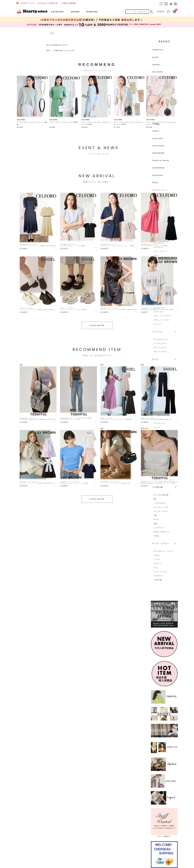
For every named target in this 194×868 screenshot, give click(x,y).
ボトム (156, 568)
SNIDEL (156, 65)
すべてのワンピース (161, 339)
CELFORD (157, 72)
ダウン (156, 255)
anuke (155, 57)
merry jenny (158, 146)
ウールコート (159, 247)
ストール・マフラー (161, 511)
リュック (157, 427)
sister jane (158, 138)
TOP (52, 33)
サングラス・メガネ (161, 507)
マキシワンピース (160, 352)
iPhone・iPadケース (161, 532)
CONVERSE (158, 168)
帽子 (155, 499)
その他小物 (158, 580)
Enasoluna (158, 175)
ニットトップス (159, 308)
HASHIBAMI (158, 153)
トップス (157, 559)
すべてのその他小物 (161, 495)
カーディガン (159, 312)
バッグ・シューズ (160, 572)
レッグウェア (159, 528)
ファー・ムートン (160, 251)
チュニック (158, 324)
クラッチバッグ (159, 423)
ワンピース (158, 563)
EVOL (155, 183)
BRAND (75, 12)
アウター (157, 555)
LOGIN (160, 12)
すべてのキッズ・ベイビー (163, 551)
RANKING (92, 12)
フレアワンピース (160, 343)
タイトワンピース (160, 348)
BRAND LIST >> (160, 190)
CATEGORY (58, 12)
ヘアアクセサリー (160, 503)
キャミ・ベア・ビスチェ (163, 316)
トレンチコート (159, 243)
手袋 (155, 515)
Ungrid (156, 131)
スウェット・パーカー (162, 320)
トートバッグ (159, 419)
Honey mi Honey (161, 160)
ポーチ (156, 519)
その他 (156, 536)
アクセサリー (159, 576)
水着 (155, 524)
